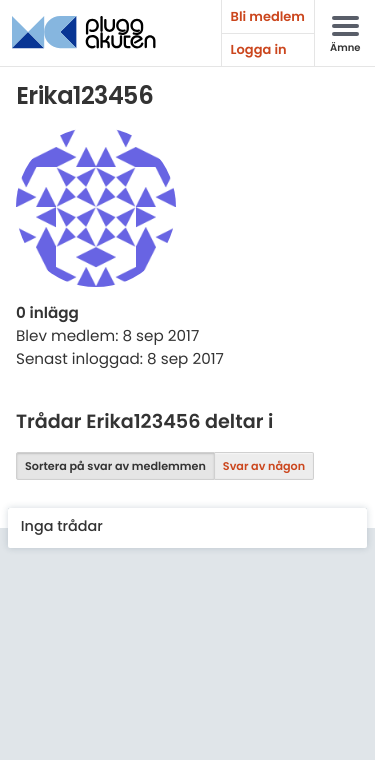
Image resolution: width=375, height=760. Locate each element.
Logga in (259, 49)
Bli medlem (268, 16)
